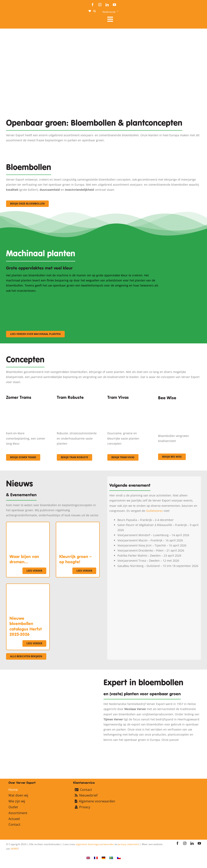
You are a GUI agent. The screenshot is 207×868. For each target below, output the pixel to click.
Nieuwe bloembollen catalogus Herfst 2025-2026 (26, 626)
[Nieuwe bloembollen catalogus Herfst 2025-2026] (28, 586)
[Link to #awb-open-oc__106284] (153, 19)
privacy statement (128, 844)
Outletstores (154, 511)
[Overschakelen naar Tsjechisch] (119, 858)
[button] (95, 11)
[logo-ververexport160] (14, 20)
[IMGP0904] (78, 403)
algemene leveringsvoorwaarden (95, 844)
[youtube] (114, 5)
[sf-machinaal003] (137, 299)
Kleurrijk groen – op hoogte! (76, 559)
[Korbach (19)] (129, 403)
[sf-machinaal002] (83, 299)
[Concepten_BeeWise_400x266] (180, 405)
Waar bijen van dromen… (24, 559)
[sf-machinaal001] (30, 299)
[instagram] (100, 5)
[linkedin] (107, 5)
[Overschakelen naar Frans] (96, 858)
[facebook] (93, 5)
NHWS (15, 849)
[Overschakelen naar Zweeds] (111, 858)
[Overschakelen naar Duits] (103, 858)
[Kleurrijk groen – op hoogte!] (78, 525)
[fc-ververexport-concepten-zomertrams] (27, 403)
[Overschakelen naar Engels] (88, 858)
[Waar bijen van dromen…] (28, 525)
